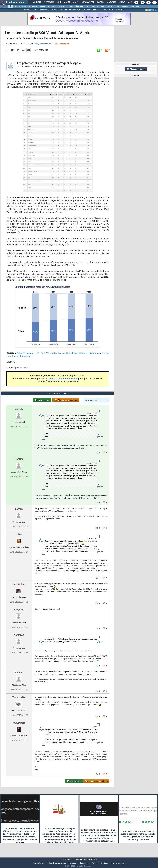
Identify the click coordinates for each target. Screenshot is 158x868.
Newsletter (88, 2)
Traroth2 (19, 464)
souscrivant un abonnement (63, 381)
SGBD (109, 7)
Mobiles (125, 7)
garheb (19, 414)
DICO (111, 10)
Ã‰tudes (112, 2)
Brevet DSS (64, 355)
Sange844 (19, 615)
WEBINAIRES (45, 10)
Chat (76, 2)
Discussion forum (136, 69)
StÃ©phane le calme (42, 46)
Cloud (42, 7)
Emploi (100, 2)
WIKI (105, 10)
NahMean (19, 640)
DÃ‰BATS (97, 10)
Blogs (67, 2)
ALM (54, 7)
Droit (122, 2)
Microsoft (62, 7)
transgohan (19, 589)
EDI (88, 7)
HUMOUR (120, 10)
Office (117, 7)
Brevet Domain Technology (86, 355)
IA (48, 7)
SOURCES (86, 10)
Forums (37, 2)
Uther (19, 539)
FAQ (59, 2)
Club (130, 2)
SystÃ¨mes (135, 7)
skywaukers (19, 728)
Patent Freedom (25, 355)
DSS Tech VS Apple (46, 355)
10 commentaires (62, 46)
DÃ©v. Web (79, 7)
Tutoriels (49, 2)
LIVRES (55, 10)
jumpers (19, 677)
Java (70, 7)
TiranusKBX (19, 703)
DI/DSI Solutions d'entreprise (26, 7)
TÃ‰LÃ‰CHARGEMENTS (70, 10)
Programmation (98, 7)
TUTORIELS (27, 10)
